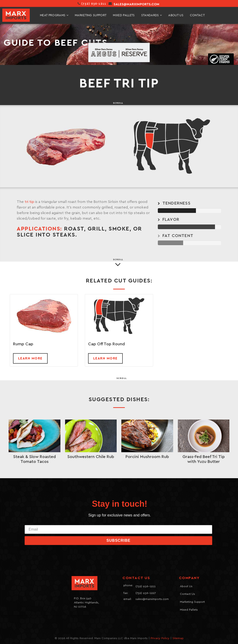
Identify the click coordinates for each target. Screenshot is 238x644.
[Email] (118, 529)
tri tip (29, 202)
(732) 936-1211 (92, 4)
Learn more (30, 358)
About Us (176, 15)
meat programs (54, 15)
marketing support (91, 15)
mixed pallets (124, 15)
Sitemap (178, 638)
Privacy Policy (160, 638)
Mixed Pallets (189, 610)
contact (197, 15)
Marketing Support (192, 602)
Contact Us (187, 594)
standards (152, 15)
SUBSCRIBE (118, 540)
